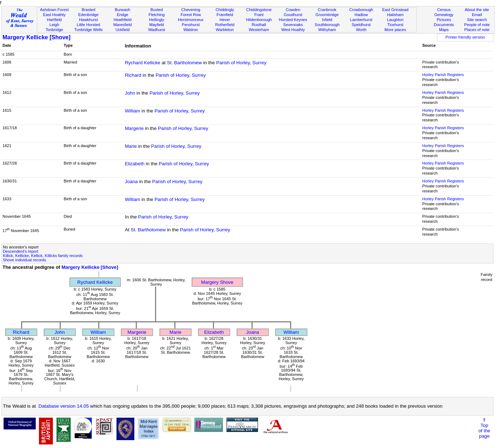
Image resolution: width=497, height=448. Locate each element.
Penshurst (191, 25)
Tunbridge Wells (89, 30)
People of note (477, 25)
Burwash (122, 10)
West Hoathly (293, 30)
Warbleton (225, 30)
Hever (225, 20)
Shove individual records (24, 260)
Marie (131, 146)
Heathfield (123, 20)
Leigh (54, 25)
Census (444, 10)
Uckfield (123, 30)
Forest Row (191, 15)
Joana (131, 182)
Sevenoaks (293, 25)
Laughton (395, 20)
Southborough (327, 25)
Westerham (259, 30)
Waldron (191, 30)
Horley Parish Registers (443, 75)
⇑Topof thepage (484, 428)
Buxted (157, 10)
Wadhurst (157, 30)
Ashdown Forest (54, 10)
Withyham (327, 30)
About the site (477, 10)
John (130, 93)
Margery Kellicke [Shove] (36, 37)
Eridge (123, 15)
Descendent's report (21, 251)
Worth (361, 30)
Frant (259, 15)
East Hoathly (54, 15)
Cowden (293, 10)
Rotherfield (225, 25)
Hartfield (54, 20)
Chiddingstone (259, 10)
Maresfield (122, 25)
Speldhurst (361, 25)
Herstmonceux (191, 20)
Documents (444, 25)
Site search (477, 20)
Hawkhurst (88, 20)
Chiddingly (225, 10)
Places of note (477, 30)
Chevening (191, 10)
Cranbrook (327, 10)
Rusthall (259, 25)
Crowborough (361, 10)
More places (395, 30)
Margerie (134, 128)
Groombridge (327, 15)
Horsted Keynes (293, 20)
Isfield (327, 20)
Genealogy (444, 15)
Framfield (225, 15)
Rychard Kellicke (142, 63)
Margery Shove (217, 282)
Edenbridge (88, 15)
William (132, 111)
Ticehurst (395, 25)
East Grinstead (395, 10)
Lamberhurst (361, 20)
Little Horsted (88, 25)
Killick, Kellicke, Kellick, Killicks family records (43, 256)
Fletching (157, 15)
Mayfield (157, 25)
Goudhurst (293, 15)
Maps (444, 30)
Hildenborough (259, 20)
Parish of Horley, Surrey (241, 63)
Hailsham (395, 15)
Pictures (444, 20)
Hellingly (156, 20)
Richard (133, 75)
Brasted (88, 10)
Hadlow (361, 15)
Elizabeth (135, 164)
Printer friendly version (465, 37)
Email (477, 15)
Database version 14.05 (64, 406)
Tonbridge (54, 30)
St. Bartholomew (184, 63)
